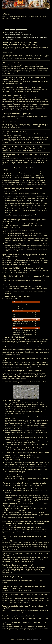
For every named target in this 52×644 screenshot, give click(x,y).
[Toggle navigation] (47, 8)
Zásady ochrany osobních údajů (34, 639)
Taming (31, 461)
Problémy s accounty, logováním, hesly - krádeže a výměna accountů (23, 31)
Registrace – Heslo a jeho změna (34, 200)
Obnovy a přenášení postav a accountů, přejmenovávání (20, 36)
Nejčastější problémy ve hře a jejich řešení (16, 29)
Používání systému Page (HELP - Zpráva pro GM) (18, 34)
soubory (24, 533)
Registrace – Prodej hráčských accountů (23, 216)
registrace (41, 489)
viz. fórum (32, 489)
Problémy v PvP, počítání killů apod (14, 32)
